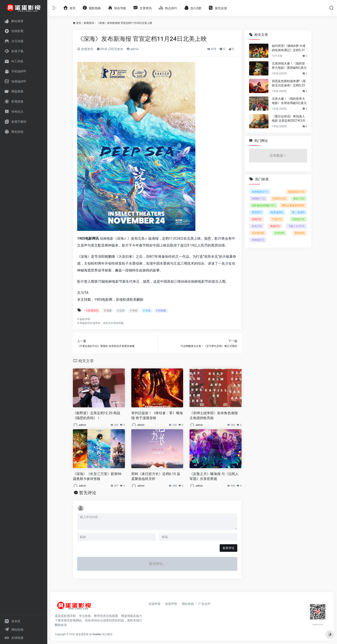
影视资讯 (89, 23)
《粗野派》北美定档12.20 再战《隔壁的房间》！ (97, 416)
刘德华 (279, 199)
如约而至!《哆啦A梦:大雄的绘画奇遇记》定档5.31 (289, 48)
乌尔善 (258, 233)
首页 (79, 23)
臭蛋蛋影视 (82, 634)
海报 (275, 226)
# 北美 (108, 311)
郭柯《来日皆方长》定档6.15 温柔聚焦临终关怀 (156, 476)
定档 (257, 219)
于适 (277, 219)
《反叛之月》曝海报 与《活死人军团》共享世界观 (214, 476)
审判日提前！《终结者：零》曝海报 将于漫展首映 (157, 416)
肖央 (257, 226)
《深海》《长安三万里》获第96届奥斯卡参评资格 (97, 476)
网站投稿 (188, 604)
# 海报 (134, 311)
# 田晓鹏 (161, 311)
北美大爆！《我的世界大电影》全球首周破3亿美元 (289, 101)
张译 (279, 233)
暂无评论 (88, 493)
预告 (299, 199)
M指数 (258, 199)
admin (133, 49)
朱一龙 (298, 212)
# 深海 (147, 311)
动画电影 (260, 192)
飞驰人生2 (296, 226)
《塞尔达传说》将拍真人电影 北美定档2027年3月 (289, 118)
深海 (120, 238)
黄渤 (300, 233)
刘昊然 (298, 219)
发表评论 (228, 548)
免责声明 (171, 604)
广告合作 (204, 604)
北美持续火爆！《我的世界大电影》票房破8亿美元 (289, 66)
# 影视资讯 (92, 311)
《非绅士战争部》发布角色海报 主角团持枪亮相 (214, 416)
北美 (141, 238)
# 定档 (121, 311)
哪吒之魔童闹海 (293, 205)
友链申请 (155, 604)
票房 (257, 212)
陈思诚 (277, 212)
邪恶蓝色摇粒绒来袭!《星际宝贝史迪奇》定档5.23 (289, 83)
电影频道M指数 (264, 205)
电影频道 (296, 192)
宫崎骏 (258, 240)
